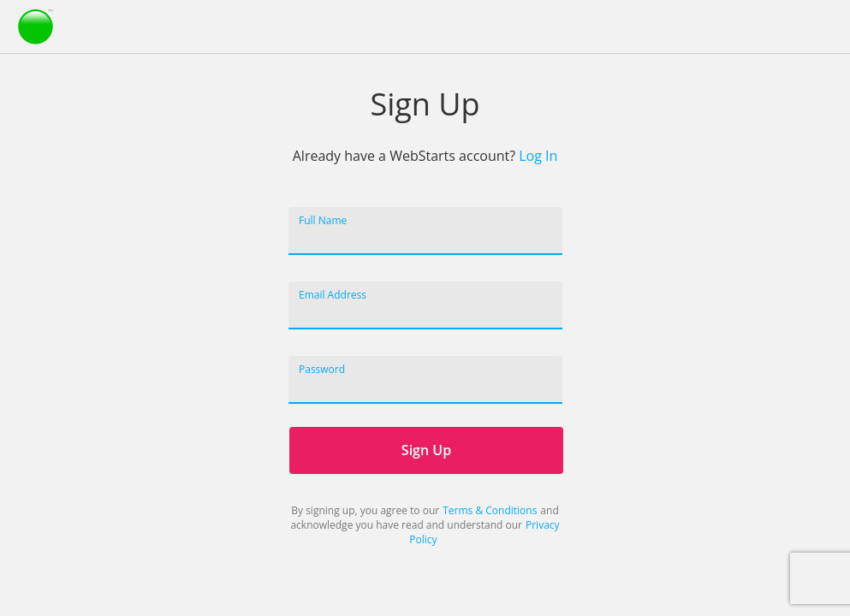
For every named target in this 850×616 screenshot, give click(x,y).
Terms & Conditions (490, 510)
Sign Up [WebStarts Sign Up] (425, 450)
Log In (538, 156)
